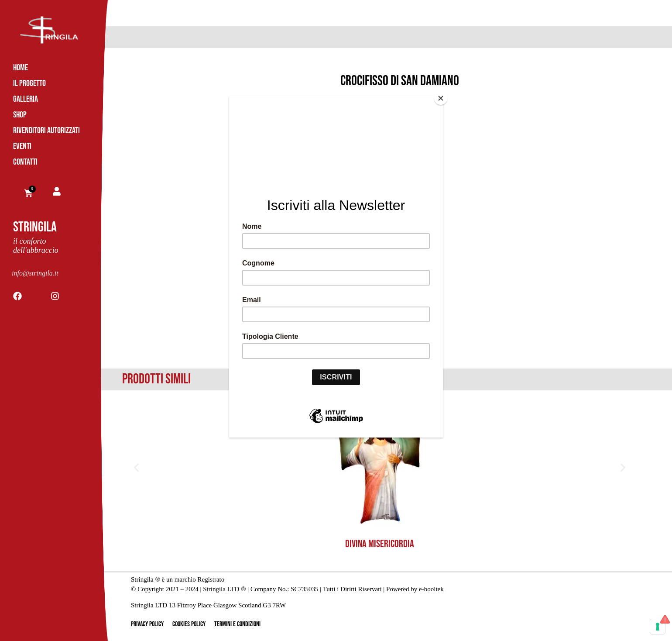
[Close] (441, 98)
